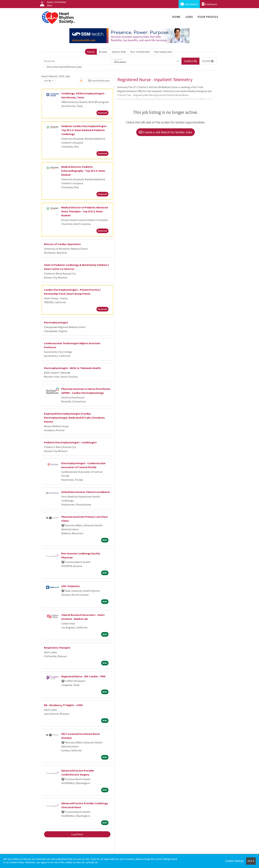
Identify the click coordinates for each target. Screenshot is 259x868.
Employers (209, 4)
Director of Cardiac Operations (62, 244)
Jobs (189, 17)
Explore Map (119, 52)
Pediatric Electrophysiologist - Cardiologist (70, 442)
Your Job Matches (140, 52)
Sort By (48, 81)
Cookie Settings (234, 861)
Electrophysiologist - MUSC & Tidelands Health (72, 368)
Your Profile (208, 17)
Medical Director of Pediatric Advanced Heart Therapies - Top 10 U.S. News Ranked (84, 211)
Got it (251, 861)
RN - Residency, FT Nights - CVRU (63, 705)
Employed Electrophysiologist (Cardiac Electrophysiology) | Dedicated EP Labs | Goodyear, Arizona (74, 418)
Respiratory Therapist (57, 648)
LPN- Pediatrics (71, 586)
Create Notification (99, 81)
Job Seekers (189, 4)
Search (91, 52)
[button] (208, 61)
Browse (103, 52)
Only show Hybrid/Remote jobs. (64, 67)
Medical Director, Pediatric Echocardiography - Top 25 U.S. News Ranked (83, 171)
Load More (77, 834)
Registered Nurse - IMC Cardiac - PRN (83, 676)
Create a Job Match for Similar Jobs (166, 132)
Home (176, 17)
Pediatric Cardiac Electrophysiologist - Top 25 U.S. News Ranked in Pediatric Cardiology (85, 130)
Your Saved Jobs (163, 52)
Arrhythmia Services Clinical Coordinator (86, 492)
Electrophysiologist (56, 322)
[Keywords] (77, 61)
